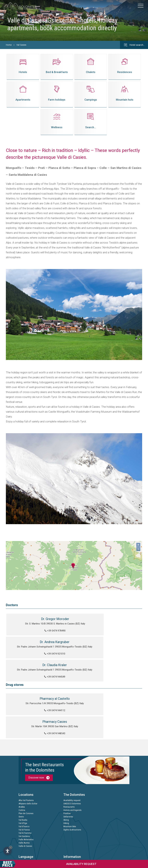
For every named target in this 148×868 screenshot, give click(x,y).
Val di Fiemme (25, 793)
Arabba (22, 767)
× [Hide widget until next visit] (11, 847)
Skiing (66, 780)
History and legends (72, 770)
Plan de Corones (26, 773)
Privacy (67, 821)
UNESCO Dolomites (72, 764)
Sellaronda (68, 777)
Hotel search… (134, 45)
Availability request (72, 760)
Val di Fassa (24, 790)
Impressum (69, 824)
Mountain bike (70, 786)
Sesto (21, 777)
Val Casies (21, 45)
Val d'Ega (23, 783)
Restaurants (69, 767)
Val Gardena (24, 796)
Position (67, 773)
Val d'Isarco (24, 786)
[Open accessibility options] (7, 851)
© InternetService (69, 853)
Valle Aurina (24, 803)
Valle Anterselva (26, 800)
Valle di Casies (25, 806)
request (48, 864)
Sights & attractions (72, 790)
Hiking (66, 783)
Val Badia (23, 780)
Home (9, 45)
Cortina (22, 770)
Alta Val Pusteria (26, 760)
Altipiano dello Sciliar (28, 764)
